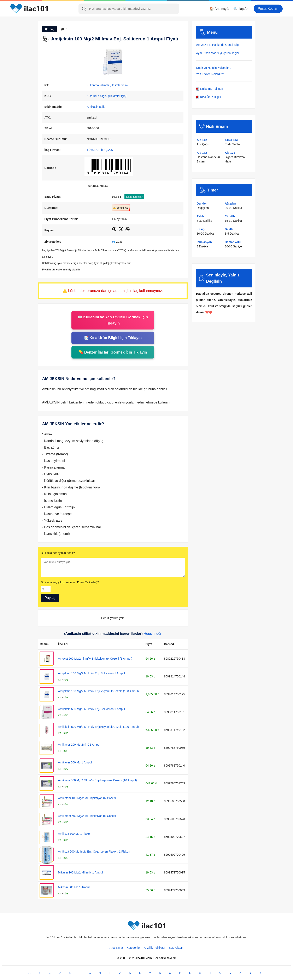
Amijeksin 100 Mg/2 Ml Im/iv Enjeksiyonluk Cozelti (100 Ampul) (98, 691)
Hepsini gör (153, 634)
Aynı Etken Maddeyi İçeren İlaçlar (218, 53)
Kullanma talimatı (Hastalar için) (107, 85)
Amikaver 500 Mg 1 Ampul (75, 762)
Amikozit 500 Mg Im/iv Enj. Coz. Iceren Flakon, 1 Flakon (94, 852)
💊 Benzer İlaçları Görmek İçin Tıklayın (113, 352)
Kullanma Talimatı (210, 89)
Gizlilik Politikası (155, 948)
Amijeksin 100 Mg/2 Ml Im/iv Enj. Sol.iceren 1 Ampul (91, 673)
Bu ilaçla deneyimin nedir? (58, 553)
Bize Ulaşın (176, 948)
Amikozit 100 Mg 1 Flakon (75, 834)
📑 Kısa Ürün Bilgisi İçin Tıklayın (113, 338)
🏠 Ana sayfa (220, 9)
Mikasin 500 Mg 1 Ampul (74, 887)
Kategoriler (134, 948)
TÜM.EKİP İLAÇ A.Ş (100, 150)
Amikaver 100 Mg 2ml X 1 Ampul (79, 745)
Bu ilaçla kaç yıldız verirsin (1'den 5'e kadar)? (70, 582)
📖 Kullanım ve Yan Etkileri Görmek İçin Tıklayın (113, 320)
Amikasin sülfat (96, 107)
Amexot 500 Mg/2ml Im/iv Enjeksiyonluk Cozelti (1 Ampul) (95, 659)
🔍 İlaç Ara (241, 9)
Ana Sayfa (116, 948)
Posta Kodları (268, 9)
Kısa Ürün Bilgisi (209, 97)
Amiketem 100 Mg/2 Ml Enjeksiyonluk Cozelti (87, 798)
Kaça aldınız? (134, 197)
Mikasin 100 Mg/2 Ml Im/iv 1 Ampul (80, 872)
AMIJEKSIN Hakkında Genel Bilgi (218, 45)
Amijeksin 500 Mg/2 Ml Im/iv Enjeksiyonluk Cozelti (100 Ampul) (98, 727)
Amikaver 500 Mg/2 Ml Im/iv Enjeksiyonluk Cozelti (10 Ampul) (97, 780)
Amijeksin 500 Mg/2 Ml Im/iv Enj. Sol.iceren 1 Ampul (91, 709)
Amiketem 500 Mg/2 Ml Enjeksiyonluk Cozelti (87, 816)
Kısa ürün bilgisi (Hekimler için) (107, 96)
